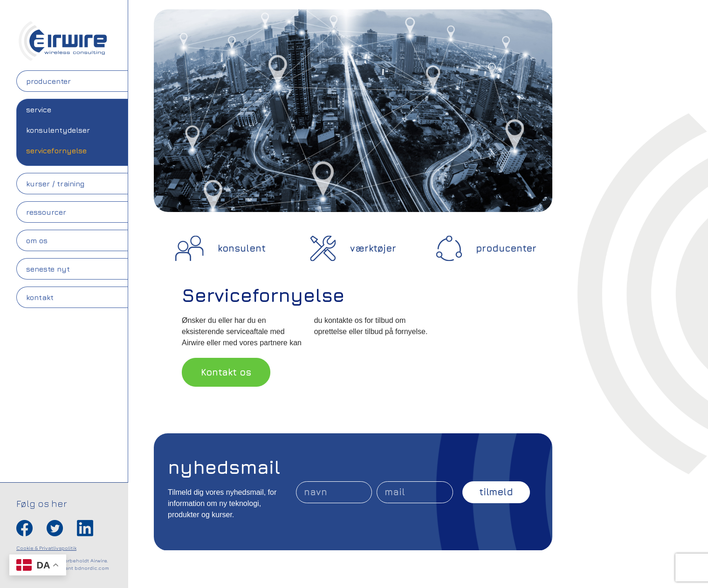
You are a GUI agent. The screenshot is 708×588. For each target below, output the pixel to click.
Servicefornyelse (56, 150)
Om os (37, 240)
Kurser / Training (55, 184)
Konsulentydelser (58, 130)
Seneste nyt (48, 269)
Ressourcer (46, 212)
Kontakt (40, 297)
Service (39, 109)
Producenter (48, 81)
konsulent (242, 248)
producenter (506, 248)
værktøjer (373, 248)
